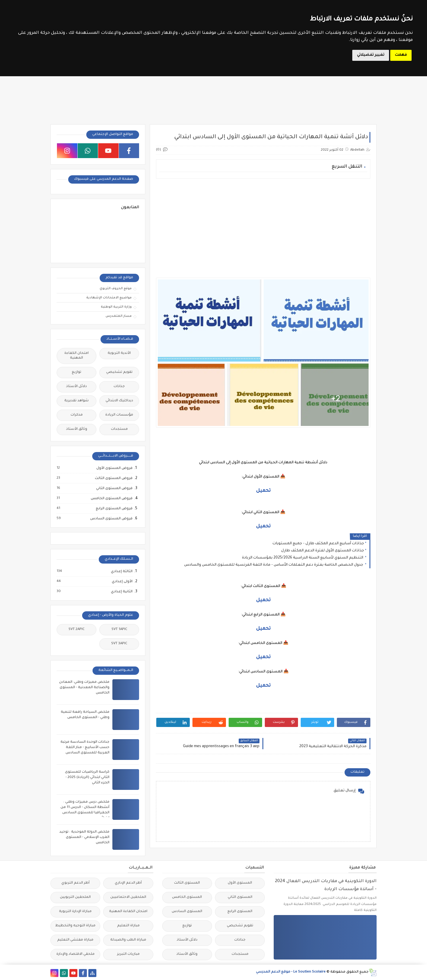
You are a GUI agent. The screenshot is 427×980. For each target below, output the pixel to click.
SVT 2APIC (77, 630)
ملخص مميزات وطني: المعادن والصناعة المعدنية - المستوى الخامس (84, 688)
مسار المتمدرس (119, 316)
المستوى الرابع (240, 912)
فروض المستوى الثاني (114, 489)
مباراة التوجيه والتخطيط (75, 926)
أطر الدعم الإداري (128, 883)
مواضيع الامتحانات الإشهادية (109, 298)
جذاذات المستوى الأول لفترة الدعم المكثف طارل (323, 551)
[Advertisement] (263, 225)
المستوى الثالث (187, 883)
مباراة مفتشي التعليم (75, 940)
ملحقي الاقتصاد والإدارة (75, 954)
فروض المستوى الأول (114, 468)
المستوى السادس (187, 912)
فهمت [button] (401, 55)
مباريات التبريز (128, 954)
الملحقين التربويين (75, 897)
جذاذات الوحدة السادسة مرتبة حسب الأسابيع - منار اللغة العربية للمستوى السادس (85, 748)
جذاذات (119, 387)
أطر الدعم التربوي (75, 883)
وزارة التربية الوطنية (116, 307)
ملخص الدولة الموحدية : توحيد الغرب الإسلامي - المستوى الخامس (84, 837)
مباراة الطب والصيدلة (128, 940)
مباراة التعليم (128, 926)
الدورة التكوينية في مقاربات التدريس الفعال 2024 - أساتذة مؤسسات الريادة (326, 886)
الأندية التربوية (119, 353)
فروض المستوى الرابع (114, 509)
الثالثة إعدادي (121, 572)
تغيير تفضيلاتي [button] (371, 55)
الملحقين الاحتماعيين (128, 897)
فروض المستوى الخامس (111, 499)
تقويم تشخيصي (119, 372)
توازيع (77, 372)
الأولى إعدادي (122, 582)
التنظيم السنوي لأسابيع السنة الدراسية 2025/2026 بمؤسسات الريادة (303, 558)
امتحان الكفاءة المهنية (77, 356)
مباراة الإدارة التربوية (75, 912)
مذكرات (77, 415)
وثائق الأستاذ (77, 429)
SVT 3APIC (119, 644)
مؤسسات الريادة (119, 415)
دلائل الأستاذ (77, 387)
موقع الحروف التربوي (116, 289)
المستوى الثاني (240, 897)
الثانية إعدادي (121, 592)
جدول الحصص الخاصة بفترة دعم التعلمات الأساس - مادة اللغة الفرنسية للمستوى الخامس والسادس (274, 565)
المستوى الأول (240, 883)
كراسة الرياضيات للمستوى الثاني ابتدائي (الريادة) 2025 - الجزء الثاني (87, 778)
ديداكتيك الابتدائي (119, 401)
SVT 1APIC (119, 630)
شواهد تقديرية (77, 401)
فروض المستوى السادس (111, 519)
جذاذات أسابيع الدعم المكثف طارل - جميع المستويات (318, 544)
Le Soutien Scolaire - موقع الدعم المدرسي (291, 972)
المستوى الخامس (187, 897)
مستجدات (119, 429)
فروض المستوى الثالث (113, 478)
